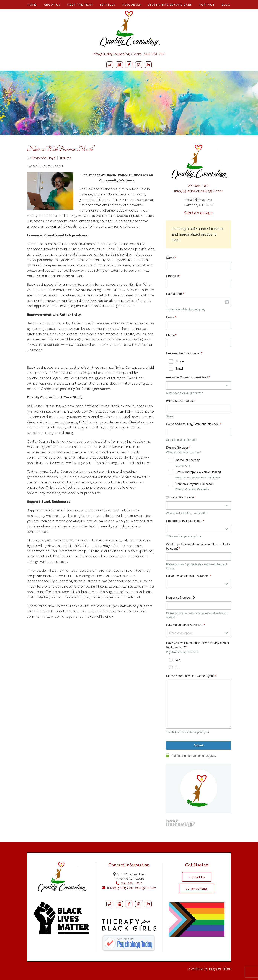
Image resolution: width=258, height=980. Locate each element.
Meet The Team (80, 5)
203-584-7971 (155, 54)
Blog (226, 5)
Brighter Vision (220, 969)
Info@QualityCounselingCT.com (117, 54)
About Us (52, 5)
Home (32, 5)
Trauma (65, 158)
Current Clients (197, 889)
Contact (207, 5)
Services (108, 5)
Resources (132, 5)
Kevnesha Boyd (44, 158)
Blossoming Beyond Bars (170, 5)
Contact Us (197, 877)
